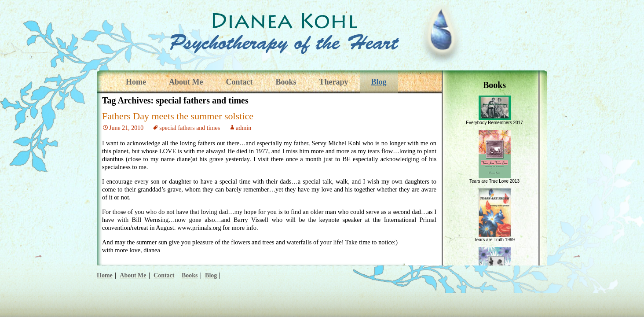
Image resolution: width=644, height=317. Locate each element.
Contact (239, 82)
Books (286, 82)
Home (136, 82)
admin (243, 128)
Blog (379, 82)
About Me (186, 82)
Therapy (334, 82)
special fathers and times (190, 128)
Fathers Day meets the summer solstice (178, 116)
